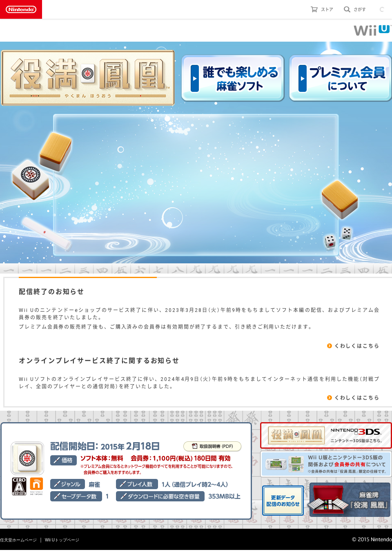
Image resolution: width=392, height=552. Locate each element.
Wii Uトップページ (62, 540)
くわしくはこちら (357, 346)
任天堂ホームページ (18, 540)
